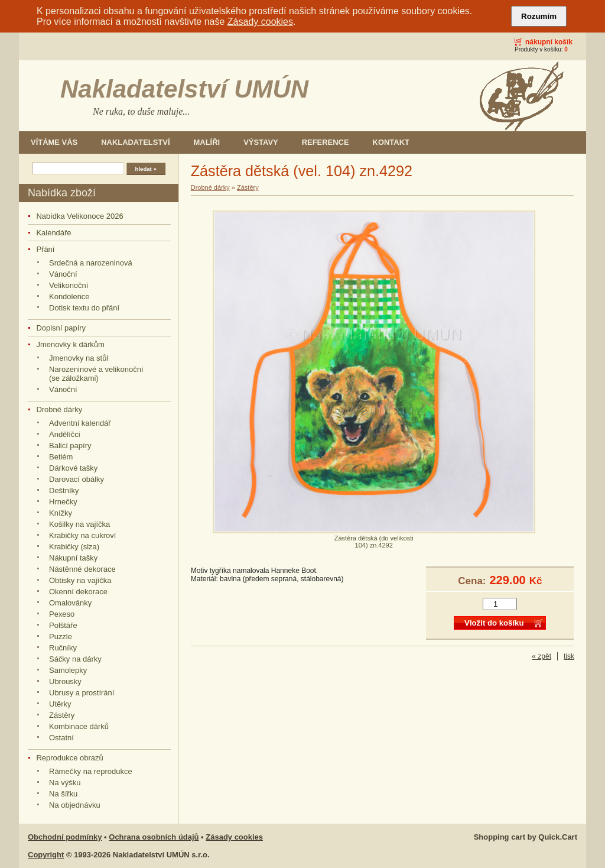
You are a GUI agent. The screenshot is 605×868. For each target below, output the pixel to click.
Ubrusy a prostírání (82, 693)
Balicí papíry (70, 446)
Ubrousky (65, 681)
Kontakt (391, 142)
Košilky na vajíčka (79, 524)
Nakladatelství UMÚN (184, 89)
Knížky (61, 513)
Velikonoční (69, 285)
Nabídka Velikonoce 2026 (79, 216)
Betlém (61, 457)
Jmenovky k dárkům (70, 344)
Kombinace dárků (79, 726)
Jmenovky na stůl (79, 358)
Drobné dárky (59, 409)
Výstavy (261, 142)
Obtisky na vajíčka (80, 580)
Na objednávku (75, 805)
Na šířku (63, 794)
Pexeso (62, 614)
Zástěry (62, 715)
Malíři (207, 142)
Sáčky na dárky (75, 659)
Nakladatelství (135, 142)
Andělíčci (65, 434)
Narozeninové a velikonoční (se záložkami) (96, 374)
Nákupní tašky (73, 558)
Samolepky (68, 670)
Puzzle (61, 637)
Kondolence (69, 297)
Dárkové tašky (73, 468)
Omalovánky (70, 603)
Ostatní (61, 738)
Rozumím (539, 16)
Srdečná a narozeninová (91, 263)
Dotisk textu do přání (84, 308)
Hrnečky (63, 502)
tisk (569, 656)
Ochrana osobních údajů (154, 837)
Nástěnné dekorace (82, 569)
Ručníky (63, 648)
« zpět (541, 656)
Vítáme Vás (54, 142)
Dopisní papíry (61, 328)
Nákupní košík (549, 42)
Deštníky (64, 490)
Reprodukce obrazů (69, 758)
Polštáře (63, 625)
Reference (326, 142)
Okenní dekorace (78, 592)
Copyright (46, 855)
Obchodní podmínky (65, 837)
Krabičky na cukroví (82, 535)
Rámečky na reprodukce (91, 771)
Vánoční (63, 274)
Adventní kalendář (80, 423)
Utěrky (60, 704)
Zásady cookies (260, 22)
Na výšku (65, 783)
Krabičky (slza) (74, 547)
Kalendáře (53, 233)
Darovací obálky (77, 479)
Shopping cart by (526, 837)
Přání (45, 249)
